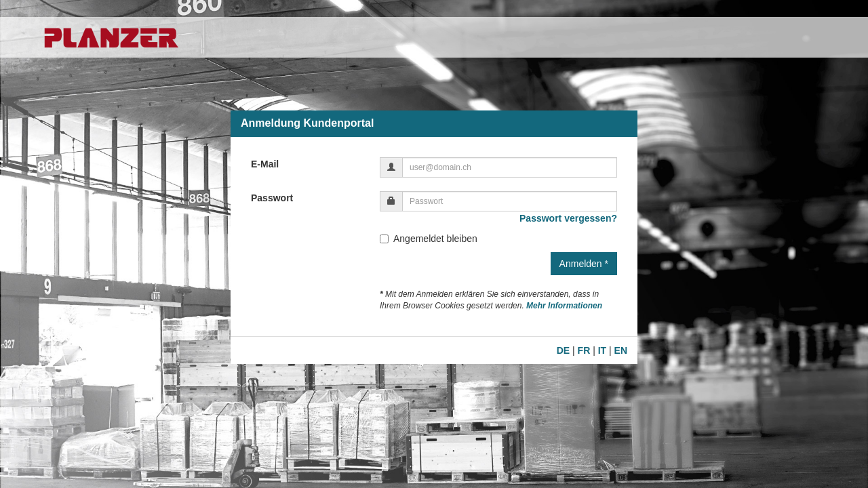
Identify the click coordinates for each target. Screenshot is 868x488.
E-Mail (265, 164)
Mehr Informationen (564, 306)
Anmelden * (584, 264)
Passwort (272, 198)
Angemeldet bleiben (429, 239)
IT (602, 350)
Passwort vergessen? (568, 218)
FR (584, 350)
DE (563, 350)
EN (621, 350)
